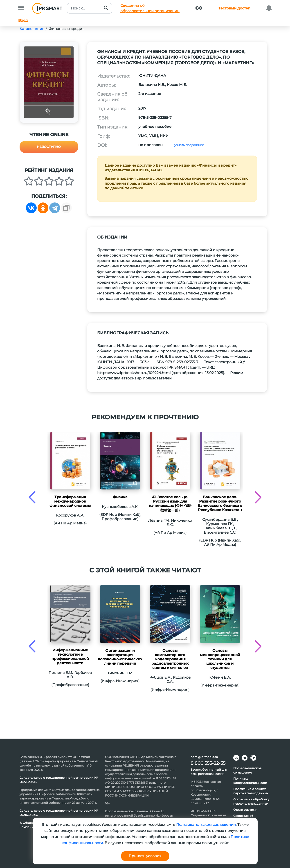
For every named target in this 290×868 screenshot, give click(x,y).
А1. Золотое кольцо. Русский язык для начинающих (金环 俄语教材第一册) (170, 504)
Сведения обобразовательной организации (150, 8)
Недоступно (49, 147)
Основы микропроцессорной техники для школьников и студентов (220, 659)
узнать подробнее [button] (189, 145)
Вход (23, 20)
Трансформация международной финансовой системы (70, 501)
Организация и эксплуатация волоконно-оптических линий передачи (120, 657)
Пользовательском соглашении (206, 825)
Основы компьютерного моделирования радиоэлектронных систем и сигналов (170, 659)
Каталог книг (32, 29)
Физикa (120, 497)
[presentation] (32, 497)
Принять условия (145, 856)
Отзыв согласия (245, 810)
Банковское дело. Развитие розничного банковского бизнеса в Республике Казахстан (220, 503)
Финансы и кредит (66, 29)
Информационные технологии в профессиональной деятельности (70, 657)
